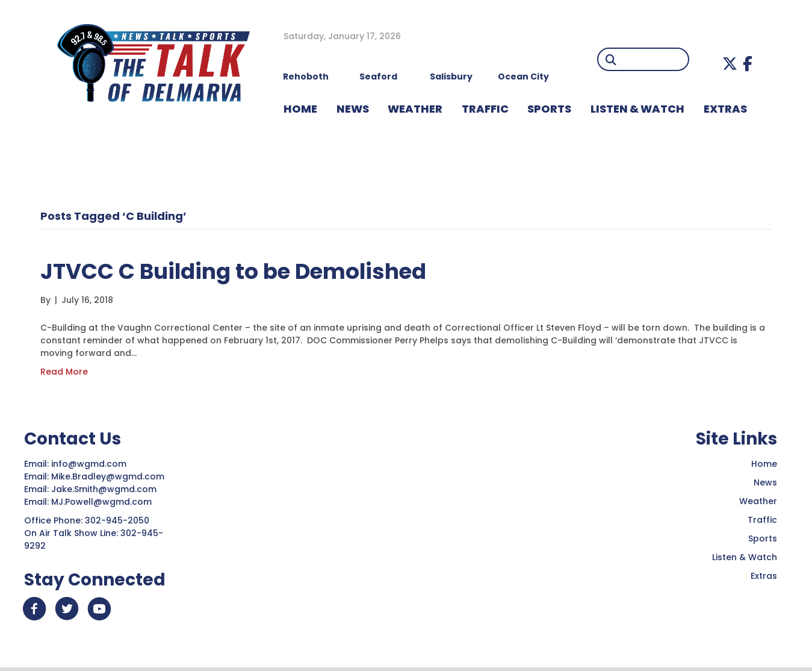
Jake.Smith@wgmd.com (105, 489)
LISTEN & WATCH (637, 109)
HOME (300, 109)
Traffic (762, 520)
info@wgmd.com (90, 464)
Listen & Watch (745, 557)
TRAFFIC (485, 109)
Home (764, 464)
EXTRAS (725, 109)
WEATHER (415, 109)
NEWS (353, 109)
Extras (764, 576)
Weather (758, 501)
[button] (730, 64)
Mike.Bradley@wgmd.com (108, 476)
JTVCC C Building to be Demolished (246, 271)
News (765, 482)
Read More (64, 372)
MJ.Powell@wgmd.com (104, 502)
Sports (549, 109)
